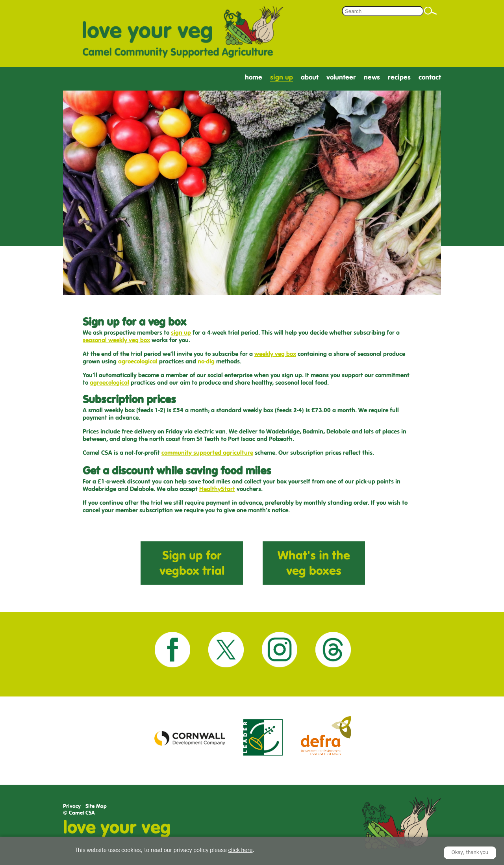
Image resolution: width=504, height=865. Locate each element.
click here (240, 850)
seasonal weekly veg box (116, 340)
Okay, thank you (470, 853)
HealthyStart (217, 489)
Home (254, 77)
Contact (430, 77)
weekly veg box (275, 354)
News (372, 77)
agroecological (138, 361)
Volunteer (341, 77)
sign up (181, 332)
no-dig (206, 361)
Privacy (72, 806)
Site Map (96, 806)
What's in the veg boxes (314, 563)
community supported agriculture (207, 453)
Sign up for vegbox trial (192, 563)
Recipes (399, 77)
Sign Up (282, 77)
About (310, 77)
